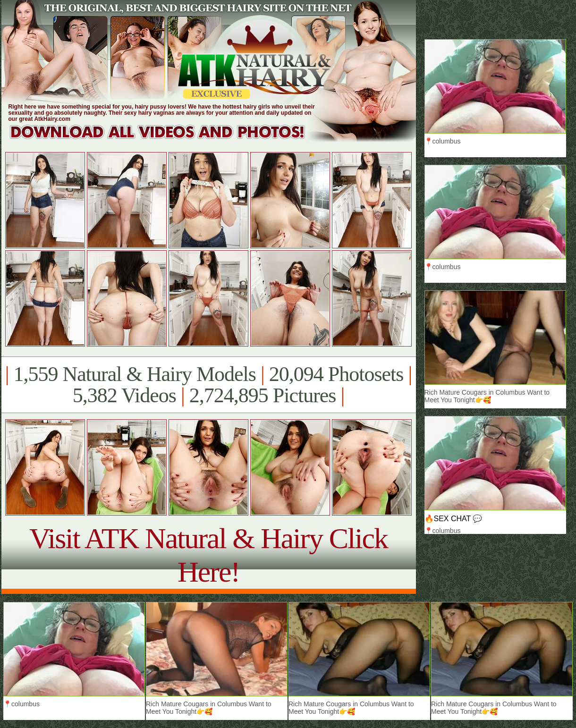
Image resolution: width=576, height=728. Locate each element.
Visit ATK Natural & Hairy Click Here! (208, 555)
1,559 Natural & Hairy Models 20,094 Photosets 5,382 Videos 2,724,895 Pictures (208, 385)
